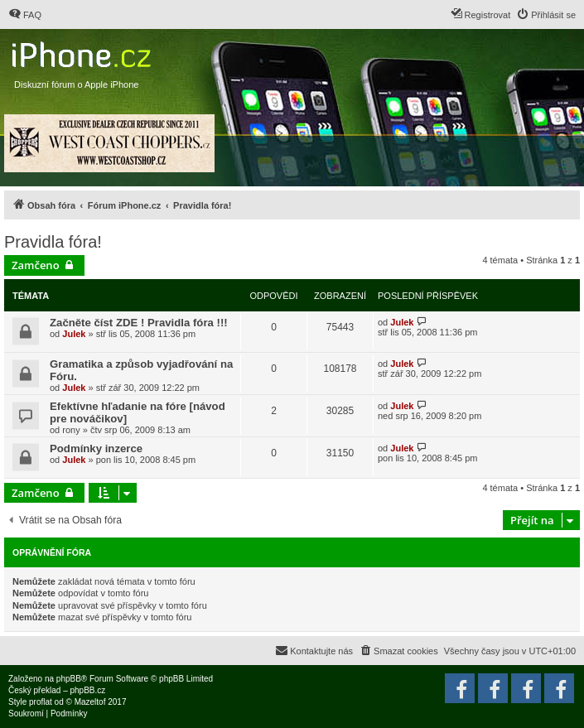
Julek (74, 334)
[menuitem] (25, 15)
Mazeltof (90, 702)
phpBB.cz (87, 690)
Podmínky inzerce (96, 448)
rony (71, 430)
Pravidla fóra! (53, 242)
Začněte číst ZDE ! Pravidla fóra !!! (139, 323)
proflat (41, 702)
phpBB (69, 679)
